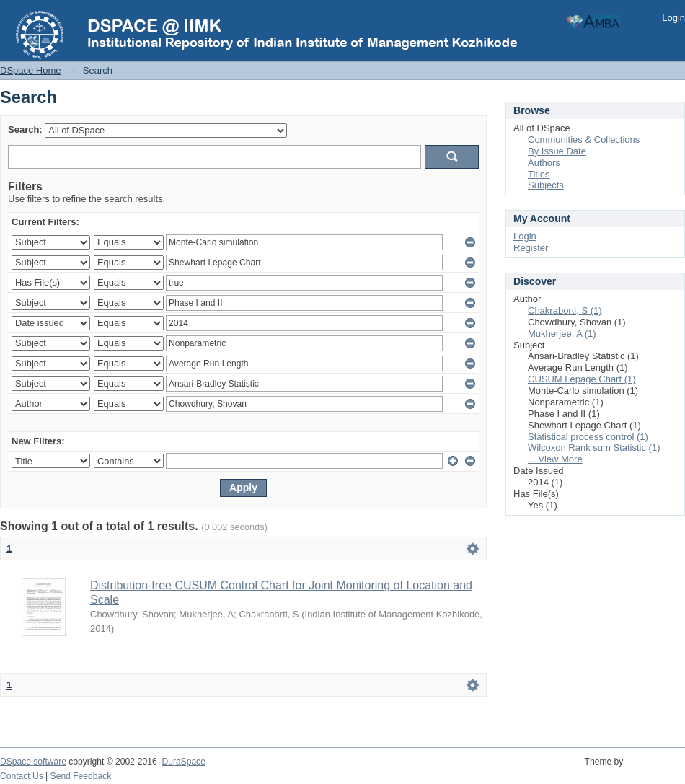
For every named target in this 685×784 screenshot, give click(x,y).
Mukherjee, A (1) (562, 334)
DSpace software (33, 762)
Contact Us (22, 776)
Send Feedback (81, 776)
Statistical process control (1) (588, 437)
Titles (539, 174)
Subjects (546, 185)
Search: (25, 129)
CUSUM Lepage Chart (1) (582, 379)
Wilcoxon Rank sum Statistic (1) (594, 448)
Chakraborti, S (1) (565, 310)
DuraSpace (183, 762)
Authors (544, 163)
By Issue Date (557, 151)
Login (673, 18)
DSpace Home (31, 70)
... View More (555, 459)
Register (531, 248)
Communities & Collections (584, 140)
